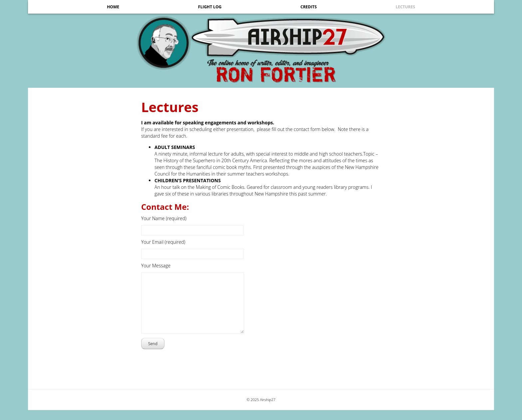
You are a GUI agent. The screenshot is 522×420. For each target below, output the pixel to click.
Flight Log (210, 7)
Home (113, 7)
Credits (309, 7)
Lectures (405, 7)
